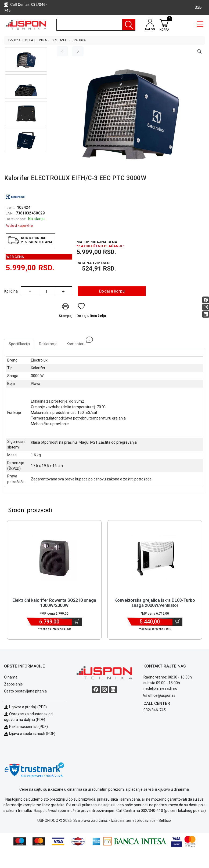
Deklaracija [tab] (48, 344)
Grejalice (79, 40)
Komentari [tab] (78, 342)
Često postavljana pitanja (25, 691)
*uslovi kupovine (19, 226)
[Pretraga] (129, 25)
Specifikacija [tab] (19, 344)
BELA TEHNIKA (36, 40)
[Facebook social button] (206, 300)
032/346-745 (155, 710)
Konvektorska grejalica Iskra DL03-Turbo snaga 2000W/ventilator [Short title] (155, 603)
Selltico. (165, 820)
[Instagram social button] (206, 307)
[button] (26, 60)
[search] (96, 25)
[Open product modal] (199, 52)
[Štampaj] (66, 311)
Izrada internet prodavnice (133, 820)
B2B (198, 7)
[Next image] (78, 51)
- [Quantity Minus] (30, 291)
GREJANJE (60, 40)
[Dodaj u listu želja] (91, 311)
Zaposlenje (13, 684)
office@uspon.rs (162, 695)
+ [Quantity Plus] (63, 291)
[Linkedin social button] (206, 314)
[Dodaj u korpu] (77, 622)
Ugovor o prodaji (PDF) (25, 707)
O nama (11, 677)
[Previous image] (62, 51)
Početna (14, 40)
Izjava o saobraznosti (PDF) (32, 734)
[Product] (54, 558)
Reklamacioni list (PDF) (26, 727)
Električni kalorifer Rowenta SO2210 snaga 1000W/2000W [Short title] (54, 603)
